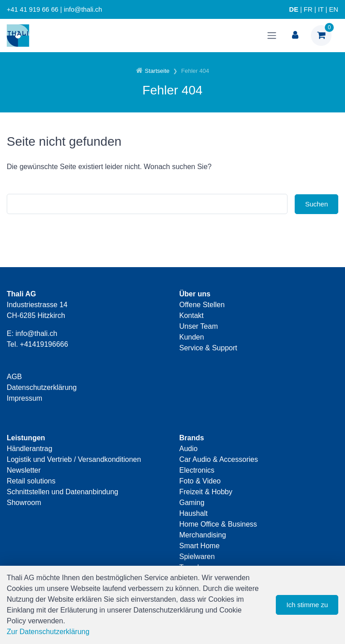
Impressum (24, 398)
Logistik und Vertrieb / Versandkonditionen (74, 459)
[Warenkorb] (321, 36)
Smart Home (199, 546)
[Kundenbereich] (295, 36)
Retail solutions (31, 481)
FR (308, 9)
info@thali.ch (37, 333)
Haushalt (193, 513)
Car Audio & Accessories (219, 459)
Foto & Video (200, 481)
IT (321, 9)
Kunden (192, 337)
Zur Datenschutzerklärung (48, 632)
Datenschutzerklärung (42, 387)
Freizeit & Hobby (206, 492)
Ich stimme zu (307, 605)
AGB (14, 377)
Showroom (24, 503)
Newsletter (24, 470)
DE (294, 9)
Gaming (192, 503)
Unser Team (199, 326)
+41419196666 (44, 344)
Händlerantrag (29, 449)
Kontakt (191, 315)
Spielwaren (197, 557)
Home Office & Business (218, 524)
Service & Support (208, 348)
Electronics (197, 470)
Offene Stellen (202, 305)
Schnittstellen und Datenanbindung (62, 492)
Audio (188, 449)
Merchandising (203, 535)
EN (334, 9)
